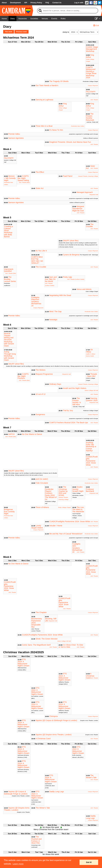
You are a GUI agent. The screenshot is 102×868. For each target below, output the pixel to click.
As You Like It (41, 251)
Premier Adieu (14, 134)
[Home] (4, 19)
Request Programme (44, 374)
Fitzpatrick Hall (94, 195)
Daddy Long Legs (57, 792)
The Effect (40, 172)
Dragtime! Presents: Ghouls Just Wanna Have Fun (70, 142)
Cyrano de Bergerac (71, 255)
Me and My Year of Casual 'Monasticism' (66, 534)
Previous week (21, 32)
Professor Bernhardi (90, 490)
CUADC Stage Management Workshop (92, 49)
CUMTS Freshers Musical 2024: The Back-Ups (69, 423)
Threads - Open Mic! (92, 375)
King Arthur (90, 56)
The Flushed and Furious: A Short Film (36, 840)
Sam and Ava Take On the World (51, 279)
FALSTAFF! (91, 92)
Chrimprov (54, 716)
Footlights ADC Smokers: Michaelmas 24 (77, 548)
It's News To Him (56, 130)
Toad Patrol (68, 176)
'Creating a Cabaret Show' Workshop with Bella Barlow (8, 232)
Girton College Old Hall (91, 390)
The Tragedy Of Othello (59, 81)
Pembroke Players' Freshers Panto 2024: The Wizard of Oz (51, 494)
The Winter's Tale (91, 776)
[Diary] (12, 19)
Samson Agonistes (16, 138)
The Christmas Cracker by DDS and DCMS (63, 491)
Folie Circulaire (42, 483)
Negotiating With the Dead (60, 295)
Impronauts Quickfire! (9, 270)
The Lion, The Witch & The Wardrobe (78, 509)
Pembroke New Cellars (78, 126)
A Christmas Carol (90, 676)
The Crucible (90, 225)
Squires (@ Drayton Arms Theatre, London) (54, 735)
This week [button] (8, 32)
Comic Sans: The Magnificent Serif (36, 645)
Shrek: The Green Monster (47, 639)
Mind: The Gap (55, 312)
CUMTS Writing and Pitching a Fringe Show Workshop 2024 (91, 72)
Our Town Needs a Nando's (47, 85)
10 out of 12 (41, 394)
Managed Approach (85, 192)
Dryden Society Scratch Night (78, 489)
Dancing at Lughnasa (44, 100)
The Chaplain (41, 612)
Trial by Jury (68, 410)
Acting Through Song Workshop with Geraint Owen (10, 356)
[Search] (68, 11)
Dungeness (40, 414)
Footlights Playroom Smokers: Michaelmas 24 (36, 302)
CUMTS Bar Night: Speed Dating (23, 178)
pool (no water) (42, 479)
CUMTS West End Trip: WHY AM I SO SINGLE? (37, 260)
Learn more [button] (18, 864)
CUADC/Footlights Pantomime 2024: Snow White (92, 461)
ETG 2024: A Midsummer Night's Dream (24, 663)
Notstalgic (53, 320)
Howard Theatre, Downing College (88, 176)
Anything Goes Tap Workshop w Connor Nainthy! (91, 447)
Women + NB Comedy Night (10, 178)
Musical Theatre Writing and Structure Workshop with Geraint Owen (9, 340)
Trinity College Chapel (64, 507)
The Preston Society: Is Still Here (77, 401)
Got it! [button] (89, 862)
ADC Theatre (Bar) (24, 182)
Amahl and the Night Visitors (75, 388)
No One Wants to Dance (32, 434)
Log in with (79, 3)
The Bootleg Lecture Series (10, 279)
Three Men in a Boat (44, 126)
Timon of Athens (42, 507)
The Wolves (41, 370)
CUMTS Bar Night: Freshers (23, 376)
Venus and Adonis (84, 289)
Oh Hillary (89, 351)
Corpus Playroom (93, 86)
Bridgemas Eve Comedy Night (9, 512)
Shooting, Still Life (51, 620)
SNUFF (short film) (71, 241)
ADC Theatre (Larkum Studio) (76, 279)
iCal (96, 25)
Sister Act (40, 188)
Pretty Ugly (67, 277)
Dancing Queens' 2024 (92, 399)
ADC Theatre (94, 100)
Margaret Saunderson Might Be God (78, 209)
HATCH (11, 434)
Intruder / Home (56, 526)
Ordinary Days (55, 384)
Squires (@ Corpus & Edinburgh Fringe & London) (56, 720)
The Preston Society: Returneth (90, 117)
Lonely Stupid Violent (37, 527)
